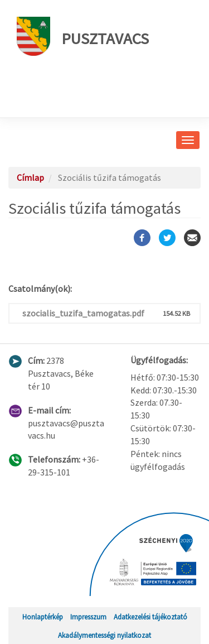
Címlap (30, 177)
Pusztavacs (83, 36)
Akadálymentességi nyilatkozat (104, 635)
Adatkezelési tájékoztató (150, 617)
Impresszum (88, 617)
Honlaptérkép (43, 617)
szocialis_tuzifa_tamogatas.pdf (83, 313)
